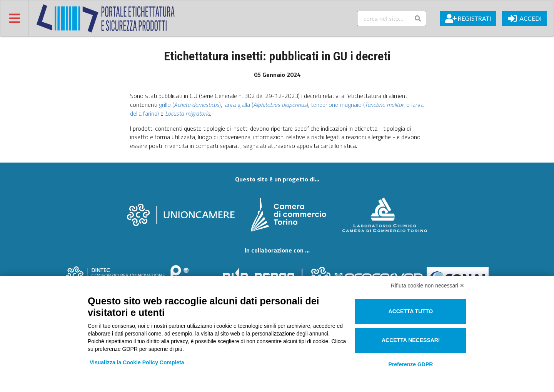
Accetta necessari (411, 340)
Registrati (468, 18)
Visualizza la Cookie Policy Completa (137, 362)
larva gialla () (266, 105)
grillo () (190, 105)
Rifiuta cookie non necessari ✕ (428, 286)
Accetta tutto (411, 311)
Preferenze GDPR (410, 364)
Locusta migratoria (188, 113)
